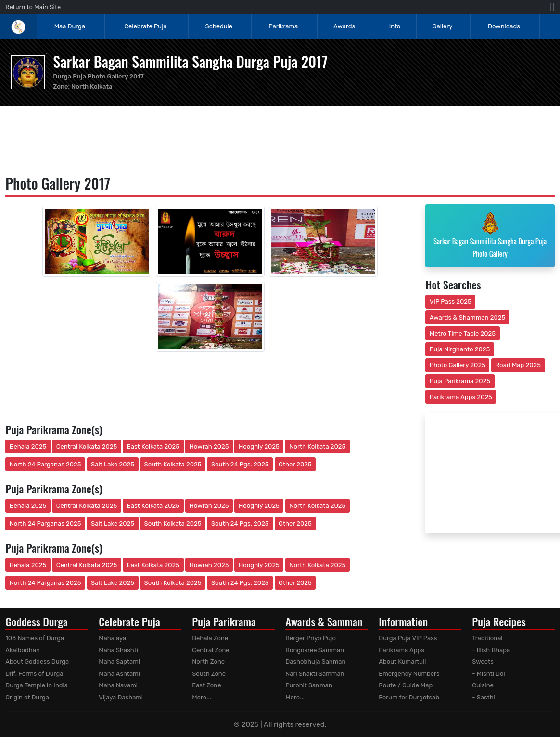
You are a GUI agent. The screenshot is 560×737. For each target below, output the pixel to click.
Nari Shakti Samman (315, 674)
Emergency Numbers (409, 674)
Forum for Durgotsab (409, 697)
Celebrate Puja (145, 26)
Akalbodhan (23, 650)
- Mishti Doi (488, 674)
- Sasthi (484, 697)
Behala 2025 (28, 446)
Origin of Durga (27, 697)
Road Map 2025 (518, 365)
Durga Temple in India (37, 685)
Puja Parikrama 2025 (460, 381)
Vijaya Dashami (121, 697)
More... (202, 697)
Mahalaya (112, 638)
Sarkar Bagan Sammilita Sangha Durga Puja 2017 (190, 61)
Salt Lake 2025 (113, 464)
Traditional (487, 638)
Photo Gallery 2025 (458, 365)
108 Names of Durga (35, 638)
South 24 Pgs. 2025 (240, 464)
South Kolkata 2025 (173, 464)
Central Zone (210, 650)
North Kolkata (92, 86)
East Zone (206, 685)
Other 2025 (295, 464)
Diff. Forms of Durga (34, 674)
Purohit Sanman (309, 685)
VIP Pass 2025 (451, 302)
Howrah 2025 (209, 446)
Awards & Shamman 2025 (468, 317)
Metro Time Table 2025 (463, 333)
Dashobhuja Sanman (315, 662)
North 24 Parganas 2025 (45, 464)
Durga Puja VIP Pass (408, 638)
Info (395, 26)
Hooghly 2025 (259, 446)
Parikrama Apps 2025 (461, 397)
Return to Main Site (33, 7)
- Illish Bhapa (491, 650)
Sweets (483, 662)
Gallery (443, 26)
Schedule (219, 26)
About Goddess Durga (37, 662)
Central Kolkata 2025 (87, 446)
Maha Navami (118, 685)
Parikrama (283, 26)
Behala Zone (210, 638)
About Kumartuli (402, 662)
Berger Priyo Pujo (311, 638)
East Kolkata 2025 (153, 446)
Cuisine (483, 685)
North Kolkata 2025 (317, 446)
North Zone (208, 662)
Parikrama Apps (401, 650)
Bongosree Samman (315, 650)
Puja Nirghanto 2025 (460, 349)
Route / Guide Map (406, 685)
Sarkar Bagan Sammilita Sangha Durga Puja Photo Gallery (490, 235)
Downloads (504, 26)
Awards (345, 26)
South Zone (209, 674)
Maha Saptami (119, 662)
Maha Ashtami (119, 674)
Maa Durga (70, 26)
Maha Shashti (118, 650)
